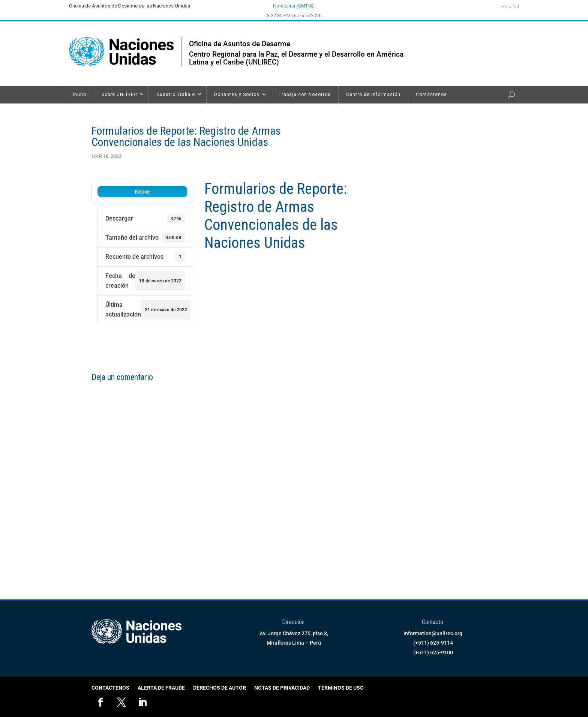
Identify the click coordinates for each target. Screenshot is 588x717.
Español (511, 7)
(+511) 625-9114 (433, 643)
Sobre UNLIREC (119, 94)
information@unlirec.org (433, 633)
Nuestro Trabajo (176, 94)
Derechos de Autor (220, 688)
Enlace (142, 192)
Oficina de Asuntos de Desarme (240, 44)
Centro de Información (373, 94)
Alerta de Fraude (161, 688)
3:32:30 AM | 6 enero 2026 (294, 16)
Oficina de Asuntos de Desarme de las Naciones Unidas (130, 6)
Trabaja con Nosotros (305, 94)
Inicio (79, 94)
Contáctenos (431, 94)
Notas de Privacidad (282, 688)
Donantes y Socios (237, 94)
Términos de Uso (341, 688)
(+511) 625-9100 (433, 652)
